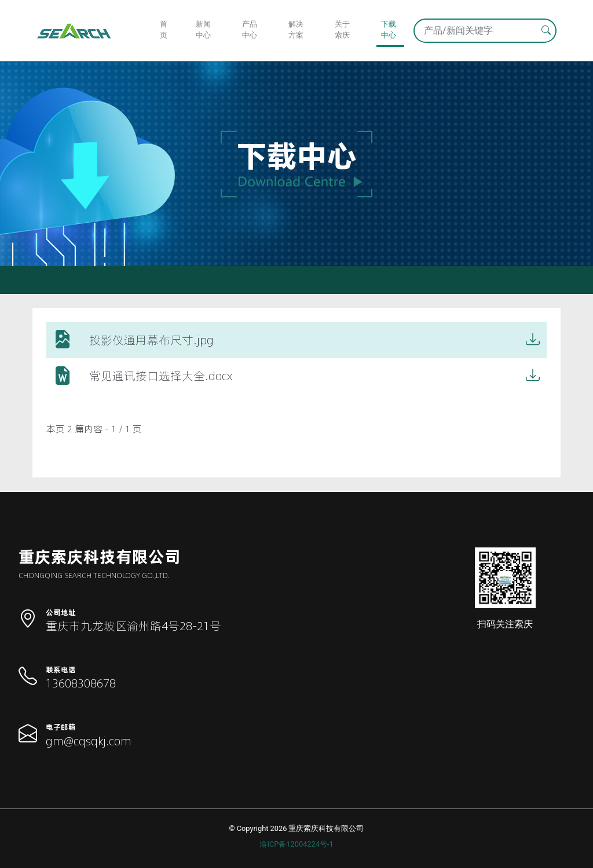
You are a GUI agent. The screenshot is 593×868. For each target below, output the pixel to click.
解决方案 (296, 30)
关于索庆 (342, 30)
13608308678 (81, 683)
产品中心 (250, 30)
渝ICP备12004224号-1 (296, 844)
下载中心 (389, 30)
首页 (164, 30)
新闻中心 (203, 30)
